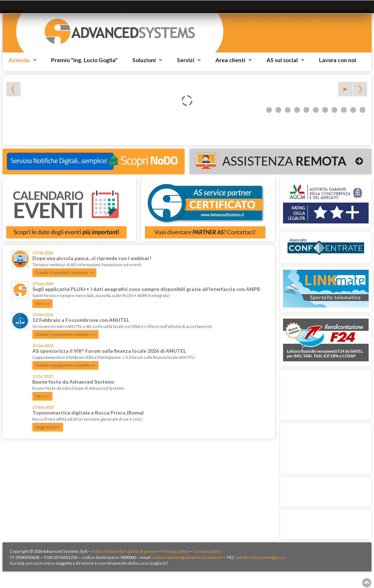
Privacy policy (176, 551)
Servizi (186, 60)
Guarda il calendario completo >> (64, 273)
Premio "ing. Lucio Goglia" (84, 60)
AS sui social (282, 60)
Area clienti (230, 60)
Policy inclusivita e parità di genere (125, 551)
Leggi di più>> (48, 427)
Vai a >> (42, 304)
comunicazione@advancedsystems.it (187, 557)
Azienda (19, 60)
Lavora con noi (337, 60)
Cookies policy (207, 551)
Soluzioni (144, 60)
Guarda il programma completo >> (65, 334)
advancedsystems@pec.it (261, 557)
